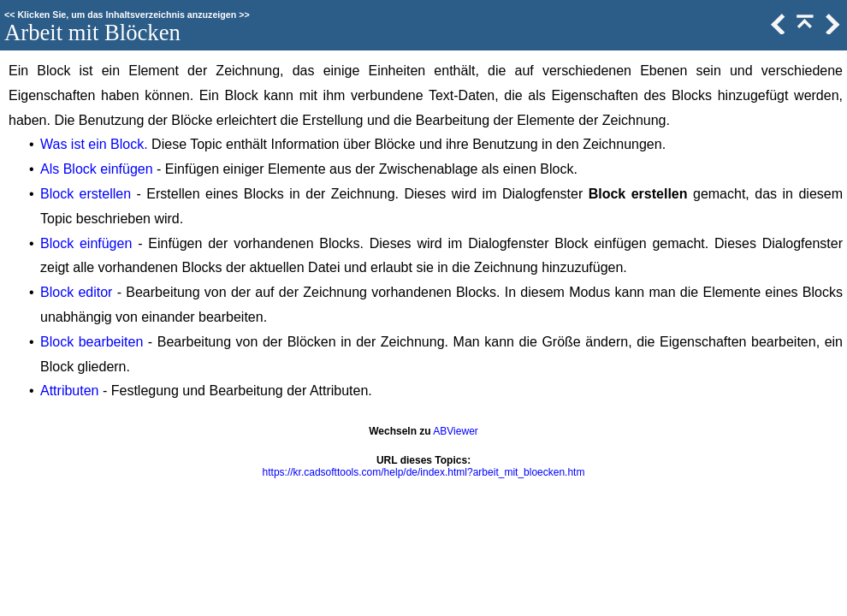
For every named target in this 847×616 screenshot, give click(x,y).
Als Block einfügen (97, 169)
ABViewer (455, 431)
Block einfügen (86, 243)
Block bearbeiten (92, 342)
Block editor (76, 292)
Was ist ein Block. (94, 144)
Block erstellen (86, 194)
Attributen (69, 391)
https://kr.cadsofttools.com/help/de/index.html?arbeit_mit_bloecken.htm (424, 472)
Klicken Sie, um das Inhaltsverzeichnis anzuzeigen (127, 15)
